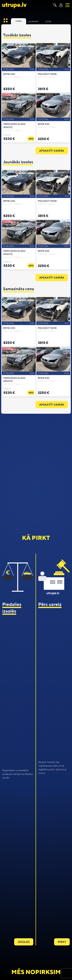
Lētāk (48, 21)
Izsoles (24, 942)
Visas (19, 21)
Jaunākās (33, 21)
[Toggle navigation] (68, 5)
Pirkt (62, 942)
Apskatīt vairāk (52, 151)
